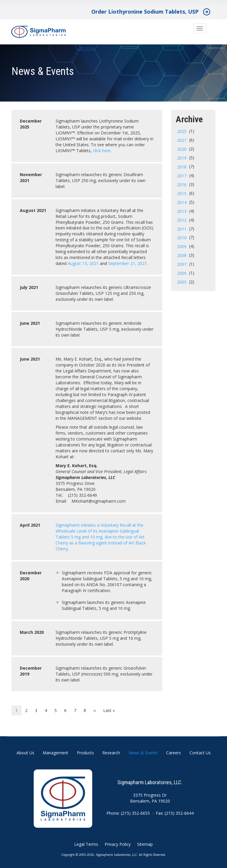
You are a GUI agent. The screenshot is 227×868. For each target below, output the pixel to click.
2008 (182, 255)
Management (55, 753)
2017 (182, 176)
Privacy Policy (118, 844)
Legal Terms (86, 844)
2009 (182, 246)
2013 (182, 211)
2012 (182, 220)
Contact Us (200, 753)
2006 (182, 273)
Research (111, 753)
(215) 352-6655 (135, 813)
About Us (25, 753)
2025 (182, 131)
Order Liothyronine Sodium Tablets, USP (145, 12)
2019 (182, 158)
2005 (182, 282)
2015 (182, 193)
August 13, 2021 (83, 263)
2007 (182, 264)
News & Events (143, 753)
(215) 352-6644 (179, 813)
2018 (182, 167)
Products (85, 753)
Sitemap (145, 844)
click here (102, 151)
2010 (182, 238)
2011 (182, 229)
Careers (174, 753)
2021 (182, 140)
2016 (182, 185)
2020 (182, 149)
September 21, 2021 (128, 263)
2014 (182, 202)
